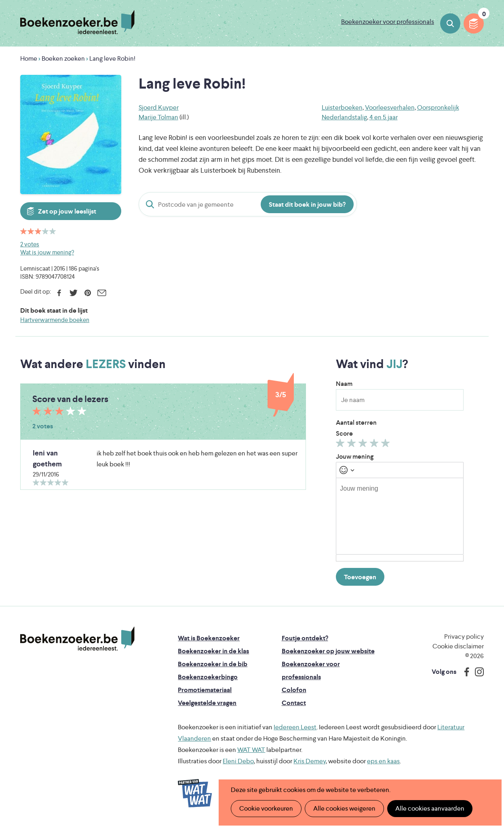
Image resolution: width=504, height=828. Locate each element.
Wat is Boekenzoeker (209, 638)
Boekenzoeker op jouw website (328, 651)
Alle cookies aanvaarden (430, 808)
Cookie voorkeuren (266, 808)
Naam (344, 384)
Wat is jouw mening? (47, 252)
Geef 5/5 (387, 445)
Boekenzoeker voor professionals (388, 22)
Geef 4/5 (375, 445)
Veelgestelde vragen (207, 703)
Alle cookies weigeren (344, 808)
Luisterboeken (342, 107)
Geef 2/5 (353, 445)
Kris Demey (310, 761)
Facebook (59, 293)
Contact (294, 703)
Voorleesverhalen (390, 107)
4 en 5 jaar (384, 117)
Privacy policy (464, 636)
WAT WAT (251, 750)
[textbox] (400, 516)
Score (344, 433)
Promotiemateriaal (205, 690)
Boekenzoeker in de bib (213, 664)
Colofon (294, 690)
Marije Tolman (158, 117)
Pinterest (88, 293)
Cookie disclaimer (458, 646)
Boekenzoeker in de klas (213, 651)
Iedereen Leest (295, 727)
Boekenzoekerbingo (208, 677)
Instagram (477, 672)
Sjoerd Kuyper (159, 107)
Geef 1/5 (341, 445)
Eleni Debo (238, 761)
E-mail (102, 293)
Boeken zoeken (450, 23)
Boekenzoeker (77, 22)
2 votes (30, 244)
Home (29, 58)
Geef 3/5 (364, 445)
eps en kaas (383, 761)
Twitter (73, 293)
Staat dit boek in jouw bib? (307, 204)
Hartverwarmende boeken (55, 320)
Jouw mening (355, 456)
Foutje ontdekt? (305, 638)
